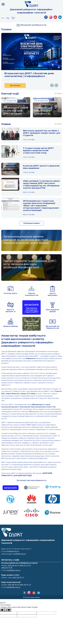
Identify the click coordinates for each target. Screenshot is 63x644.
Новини (6, 124)
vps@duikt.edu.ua (20, 554)
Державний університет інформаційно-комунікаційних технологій (31, 11)
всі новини (58, 93)
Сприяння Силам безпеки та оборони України (32, 324)
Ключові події (10, 94)
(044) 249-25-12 (18, 578)
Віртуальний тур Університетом (34, 25)
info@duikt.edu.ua (12, 551)
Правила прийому (10, 326)
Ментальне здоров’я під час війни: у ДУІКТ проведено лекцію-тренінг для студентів (42, 133)
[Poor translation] (8, 610)
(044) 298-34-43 (13, 585)
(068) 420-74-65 (7, 568)
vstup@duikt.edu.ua (13, 570)
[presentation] (52, 85)
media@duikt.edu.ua (13, 587)
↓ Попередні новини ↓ (31, 223)
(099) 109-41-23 (25, 585)
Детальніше (15, 86)
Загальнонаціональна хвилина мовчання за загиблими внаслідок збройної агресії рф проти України (26, 240)
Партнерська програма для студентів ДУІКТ (31, 310)
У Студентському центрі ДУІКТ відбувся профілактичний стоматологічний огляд (38, 151)
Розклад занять (11, 293)
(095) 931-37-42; (25, 566)
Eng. (8, 18)
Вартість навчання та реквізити (11, 312)
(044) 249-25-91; (13, 566)
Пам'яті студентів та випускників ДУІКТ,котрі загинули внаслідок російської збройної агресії (30, 264)
